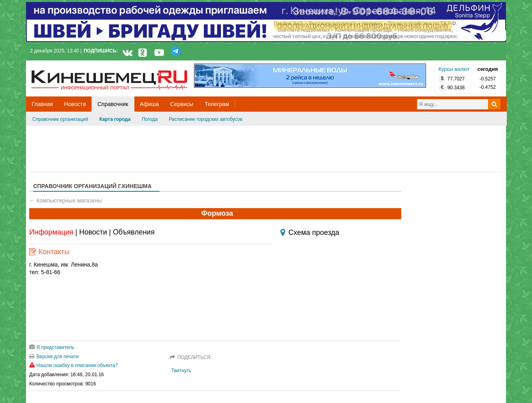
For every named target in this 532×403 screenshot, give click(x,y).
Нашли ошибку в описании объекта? (74, 365)
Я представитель (52, 347)
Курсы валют (454, 69)
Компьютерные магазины (69, 200)
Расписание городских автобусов (206, 119)
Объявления (134, 232)
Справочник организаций (60, 119)
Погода (150, 119)
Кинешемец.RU (61, 65)
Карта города (115, 119)
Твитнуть (181, 371)
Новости (93, 232)
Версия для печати (54, 357)
